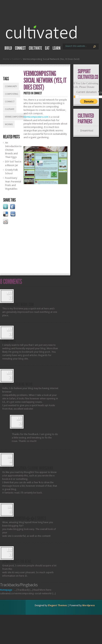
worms (9, 124)
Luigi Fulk (9, 341)
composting (12, 94)
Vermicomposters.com (36, 117)
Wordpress (89, 605)
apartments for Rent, (17, 562)
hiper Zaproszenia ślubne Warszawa (28, 468)
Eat (47, 48)
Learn (57, 48)
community (11, 86)
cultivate (10, 109)
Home (6, 59)
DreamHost (87, 131)
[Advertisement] (42, 228)
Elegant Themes (57, 605)
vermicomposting (15, 117)
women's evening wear (17, 384)
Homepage (6, 590)
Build (8, 48)
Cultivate (35, 48)
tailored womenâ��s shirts (24, 518)
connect (10, 102)
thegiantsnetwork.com (18, 305)
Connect (20, 48)
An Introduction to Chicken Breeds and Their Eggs (13, 150)
